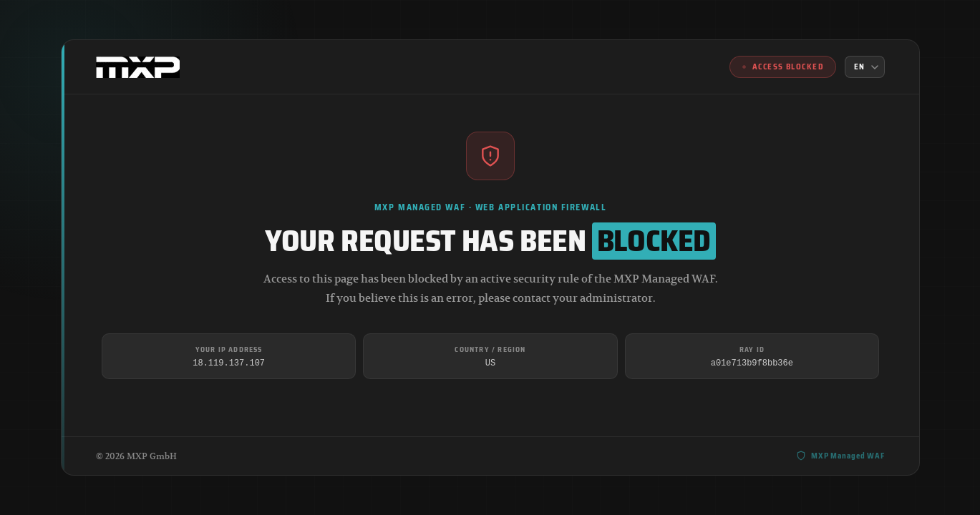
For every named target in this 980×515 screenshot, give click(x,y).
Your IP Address (228, 349)
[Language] (865, 67)
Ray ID (751, 349)
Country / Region (490, 349)
